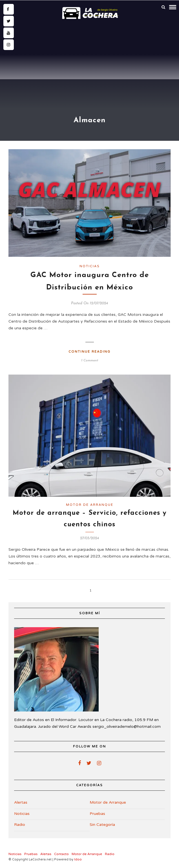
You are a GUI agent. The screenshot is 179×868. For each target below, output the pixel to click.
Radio (20, 825)
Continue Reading (89, 352)
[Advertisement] (89, 64)
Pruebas (97, 814)
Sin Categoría (102, 825)
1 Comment (90, 361)
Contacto (61, 854)
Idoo (78, 859)
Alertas (21, 802)
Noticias (90, 266)
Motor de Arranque (90, 505)
